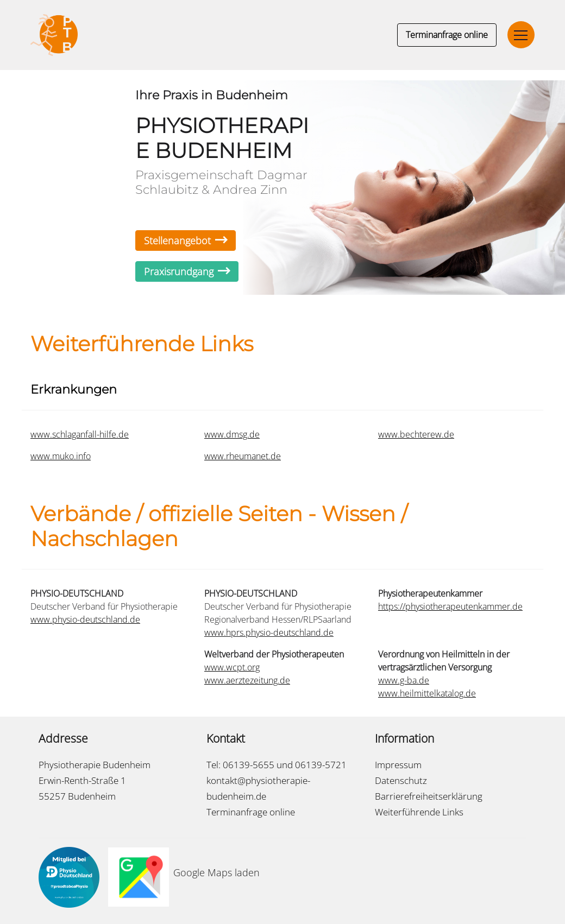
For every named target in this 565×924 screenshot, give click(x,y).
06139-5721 (321, 765)
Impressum (398, 765)
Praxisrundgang (187, 271)
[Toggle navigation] (521, 35)
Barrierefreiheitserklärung (429, 796)
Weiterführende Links (419, 812)
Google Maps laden (216, 872)
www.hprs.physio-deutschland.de (269, 632)
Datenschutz (401, 780)
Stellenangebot (186, 241)
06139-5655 (249, 765)
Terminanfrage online (447, 35)
